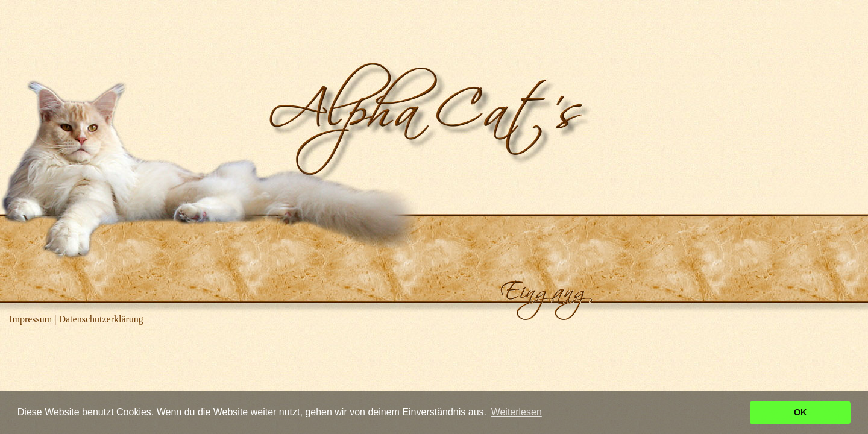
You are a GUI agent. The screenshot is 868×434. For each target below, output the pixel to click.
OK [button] (800, 412)
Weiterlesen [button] (517, 412)
